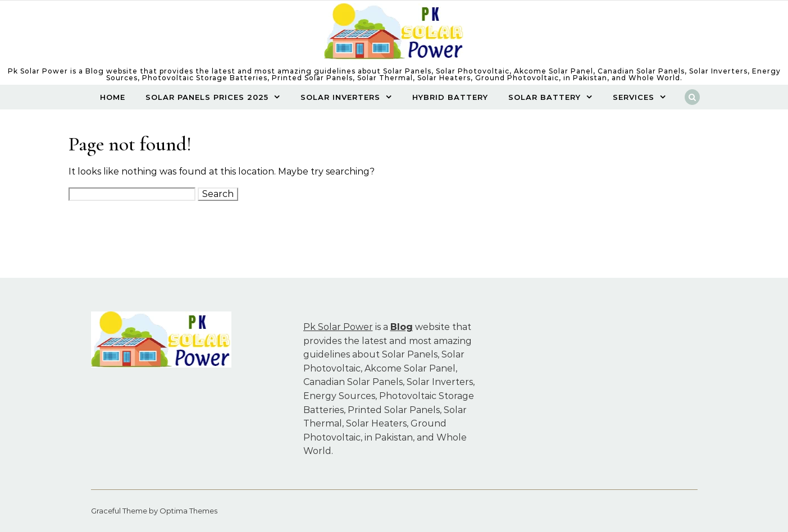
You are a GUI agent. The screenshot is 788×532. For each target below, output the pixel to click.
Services (634, 97)
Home (113, 97)
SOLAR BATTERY (545, 97)
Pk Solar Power (338, 327)
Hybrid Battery (450, 97)
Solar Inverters (340, 97)
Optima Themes (188, 511)
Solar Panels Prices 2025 (207, 97)
